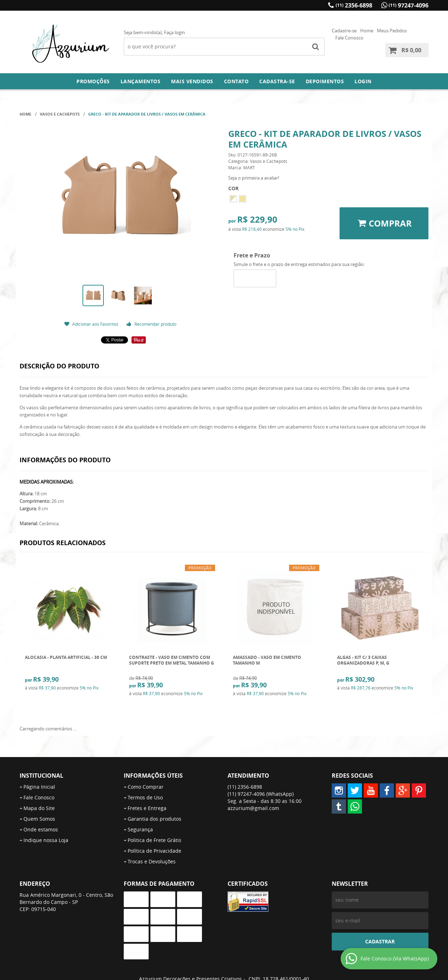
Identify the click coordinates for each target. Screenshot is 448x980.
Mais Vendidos (192, 81)
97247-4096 (409, 5)
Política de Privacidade (154, 851)
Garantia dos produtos (154, 819)
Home (367, 31)
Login (363, 81)
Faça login (174, 32)
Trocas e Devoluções (152, 861)
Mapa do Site (39, 808)
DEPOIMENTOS (325, 81)
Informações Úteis (153, 776)
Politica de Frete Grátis (154, 840)
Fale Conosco (349, 38)
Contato (236, 81)
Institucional (41, 776)
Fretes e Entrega (147, 808)
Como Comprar (146, 787)
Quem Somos (39, 819)
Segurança (140, 829)
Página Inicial (39, 787)
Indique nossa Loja (46, 840)
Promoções (93, 81)
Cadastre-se (344, 31)
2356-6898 (354, 5)
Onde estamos (41, 829)
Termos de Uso (145, 797)
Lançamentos (141, 81)
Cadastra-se (277, 81)
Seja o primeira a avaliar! (254, 178)
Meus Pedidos (392, 31)
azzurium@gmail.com (253, 808)
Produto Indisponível (276, 608)
